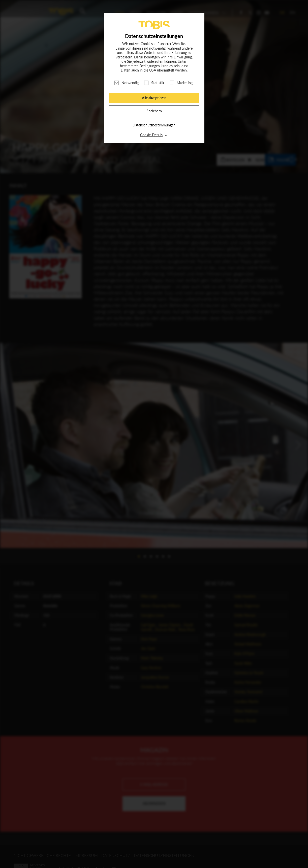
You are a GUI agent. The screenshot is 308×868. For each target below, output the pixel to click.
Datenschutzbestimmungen (154, 125)
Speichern (154, 111)
